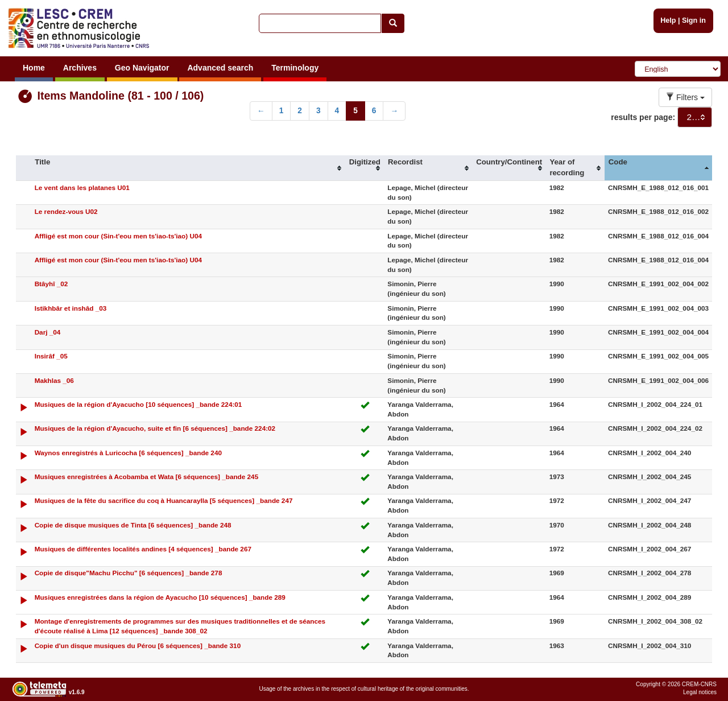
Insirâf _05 (51, 356)
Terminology (295, 68)
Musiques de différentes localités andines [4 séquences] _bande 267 (143, 549)
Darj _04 (48, 332)
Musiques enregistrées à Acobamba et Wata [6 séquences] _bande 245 (147, 477)
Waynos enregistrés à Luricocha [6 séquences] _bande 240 (128, 453)
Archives (80, 68)
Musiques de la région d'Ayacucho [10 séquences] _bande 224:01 (138, 404)
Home (34, 68)
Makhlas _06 (54, 380)
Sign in (694, 20)
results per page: (643, 117)
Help (668, 20)
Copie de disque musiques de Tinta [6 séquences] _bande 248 (133, 525)
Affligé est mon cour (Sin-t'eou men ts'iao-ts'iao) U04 (118, 236)
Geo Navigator (142, 68)
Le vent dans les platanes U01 (82, 187)
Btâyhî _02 (51, 284)
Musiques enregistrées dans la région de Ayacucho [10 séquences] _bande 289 (160, 597)
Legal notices (700, 692)
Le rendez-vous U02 (66, 211)
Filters (685, 97)
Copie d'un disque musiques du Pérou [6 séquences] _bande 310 (138, 646)
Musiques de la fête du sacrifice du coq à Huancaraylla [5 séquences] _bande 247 (164, 500)
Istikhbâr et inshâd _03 (71, 308)
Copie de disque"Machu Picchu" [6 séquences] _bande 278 (129, 573)
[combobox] (695, 117)
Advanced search (220, 68)
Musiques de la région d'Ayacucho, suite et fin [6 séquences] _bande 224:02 (155, 428)
